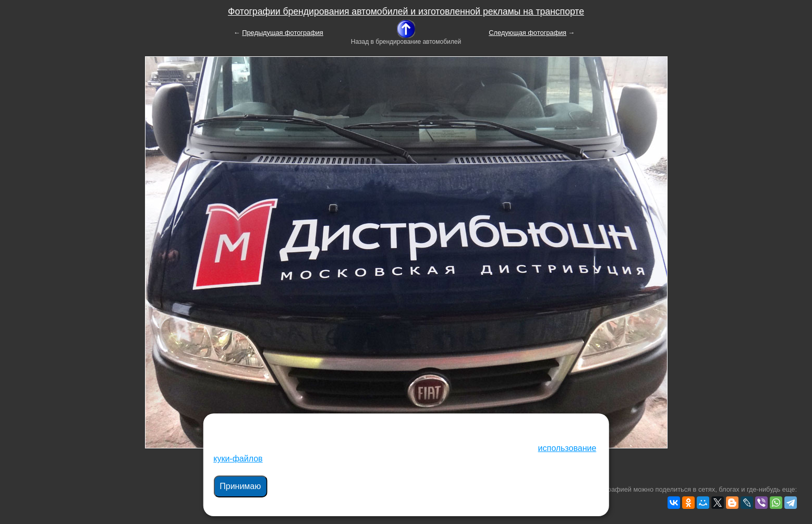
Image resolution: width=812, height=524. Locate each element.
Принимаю (240, 486)
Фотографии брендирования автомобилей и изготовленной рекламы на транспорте (406, 11)
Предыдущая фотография (283, 33)
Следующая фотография (528, 33)
